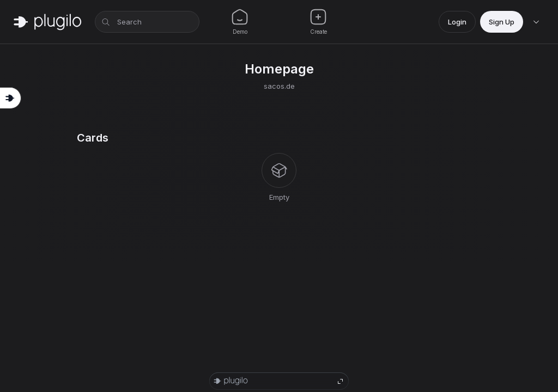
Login (457, 22)
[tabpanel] (279, 167)
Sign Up (502, 22)
